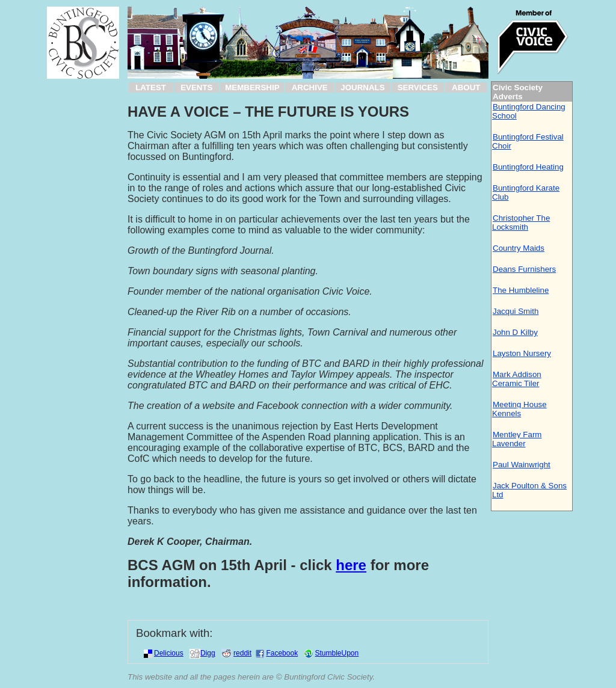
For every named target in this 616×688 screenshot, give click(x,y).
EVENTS (196, 88)
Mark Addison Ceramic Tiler (517, 379)
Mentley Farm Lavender (517, 439)
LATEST (151, 88)
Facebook (282, 653)
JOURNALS (362, 88)
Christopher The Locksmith (521, 223)
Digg (208, 653)
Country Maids (519, 248)
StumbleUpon (337, 653)
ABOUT (466, 88)
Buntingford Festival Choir (528, 141)
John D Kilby (515, 332)
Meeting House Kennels (519, 409)
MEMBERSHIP (252, 88)
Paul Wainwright (522, 465)
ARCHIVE (310, 88)
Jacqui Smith (516, 311)
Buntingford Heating (528, 167)
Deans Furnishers (524, 269)
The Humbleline (521, 290)
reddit (242, 653)
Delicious (169, 653)
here (351, 565)
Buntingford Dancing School (529, 111)
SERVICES (418, 88)
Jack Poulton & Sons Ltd (529, 490)
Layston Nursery (522, 353)
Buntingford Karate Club (526, 192)
